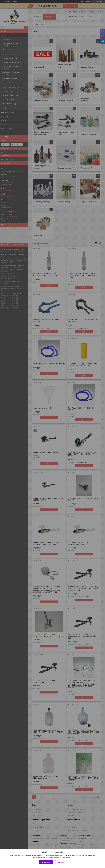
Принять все (46, 862)
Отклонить (62, 862)
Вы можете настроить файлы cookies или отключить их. (52, 857)
